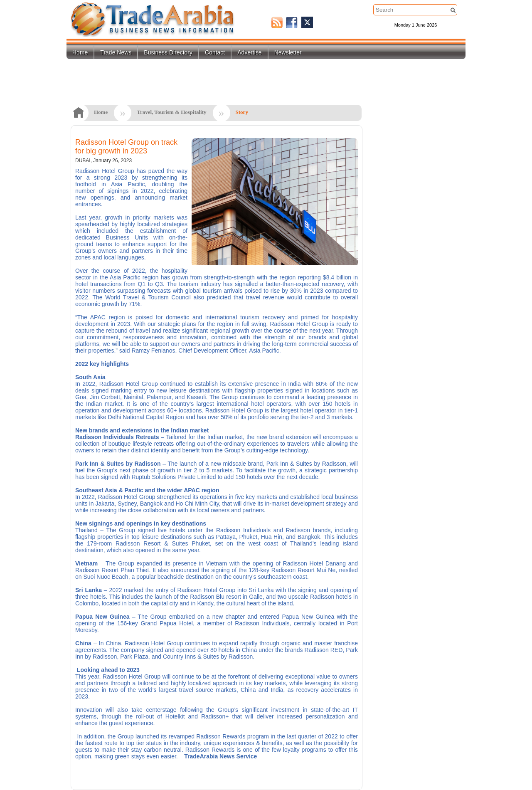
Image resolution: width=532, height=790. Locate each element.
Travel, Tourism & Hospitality (171, 112)
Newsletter (288, 52)
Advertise (249, 52)
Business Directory (168, 52)
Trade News (116, 52)
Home (80, 52)
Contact (215, 52)
